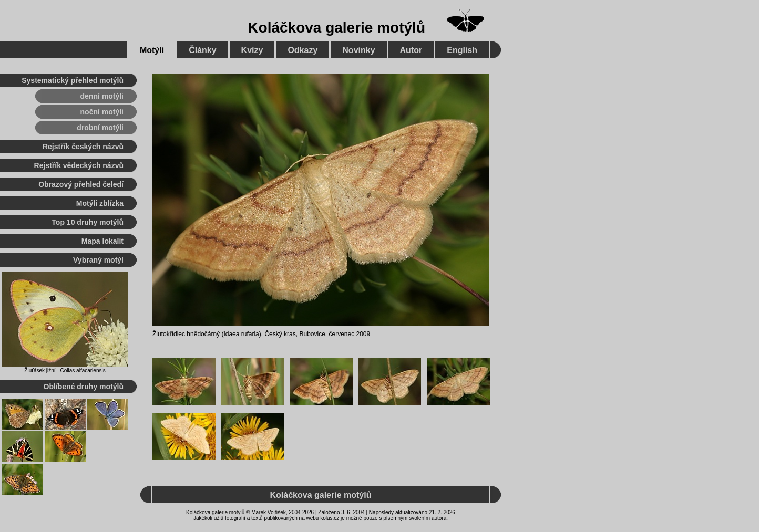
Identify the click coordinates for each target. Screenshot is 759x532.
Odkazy (302, 50)
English (462, 50)
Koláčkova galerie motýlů (336, 28)
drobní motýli (100, 128)
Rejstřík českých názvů (83, 147)
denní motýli (102, 96)
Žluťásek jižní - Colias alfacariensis (65, 371)
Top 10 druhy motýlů (88, 222)
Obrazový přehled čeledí (81, 184)
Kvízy (252, 50)
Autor (411, 50)
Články (202, 50)
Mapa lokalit (102, 241)
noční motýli (102, 112)
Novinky (358, 50)
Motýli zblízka (100, 203)
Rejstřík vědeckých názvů (79, 165)
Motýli (152, 50)
